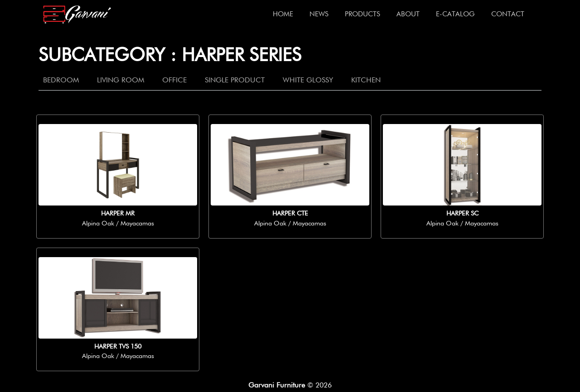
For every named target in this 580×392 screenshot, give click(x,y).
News (319, 14)
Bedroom (61, 81)
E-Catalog (455, 14)
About (408, 14)
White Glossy (308, 81)
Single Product (235, 81)
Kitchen (366, 81)
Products (362, 14)
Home (283, 14)
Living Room (121, 81)
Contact (508, 14)
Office (174, 81)
